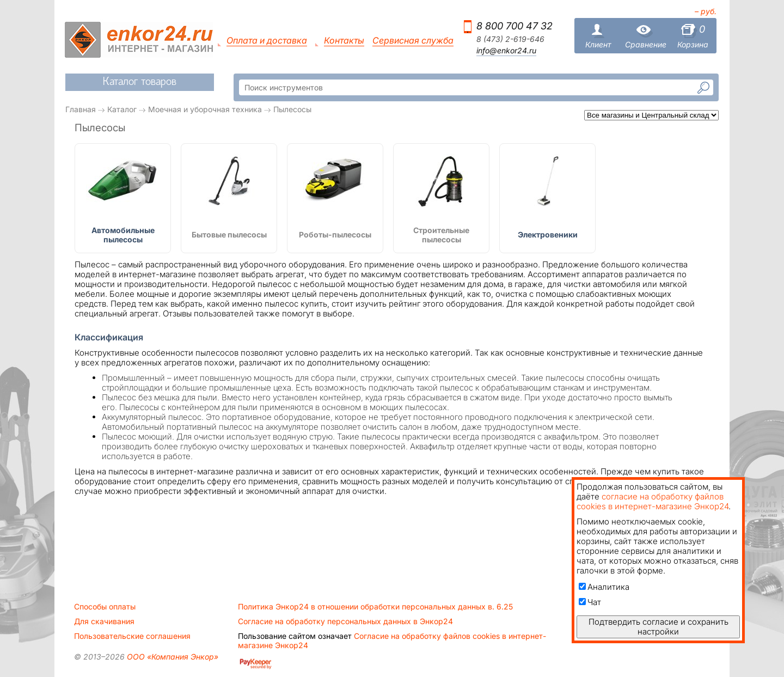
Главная (81, 109)
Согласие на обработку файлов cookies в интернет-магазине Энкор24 (392, 641)
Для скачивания (104, 621)
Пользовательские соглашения (132, 636)
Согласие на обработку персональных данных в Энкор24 (345, 621)
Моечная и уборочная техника (205, 109)
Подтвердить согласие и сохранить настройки (659, 627)
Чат (590, 602)
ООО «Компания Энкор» (171, 657)
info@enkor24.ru (506, 51)
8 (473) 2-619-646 (510, 39)
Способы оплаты (105, 607)
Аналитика (604, 587)
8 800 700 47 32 (514, 26)
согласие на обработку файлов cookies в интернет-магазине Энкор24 (653, 501)
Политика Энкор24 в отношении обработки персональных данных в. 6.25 (375, 607)
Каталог (122, 109)
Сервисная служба (413, 41)
